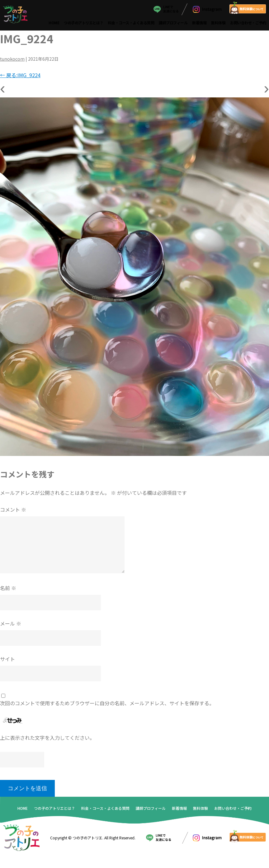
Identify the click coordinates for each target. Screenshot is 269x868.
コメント (13, 509)
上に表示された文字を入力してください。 (47, 738)
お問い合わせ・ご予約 (248, 23)
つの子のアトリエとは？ (84, 23)
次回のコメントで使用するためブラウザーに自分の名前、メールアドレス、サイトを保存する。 (107, 703)
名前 (8, 588)
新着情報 (199, 23)
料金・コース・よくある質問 (131, 23)
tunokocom (12, 59)
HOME (54, 23)
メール (11, 623)
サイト (7, 659)
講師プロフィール (173, 23)
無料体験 (218, 23)
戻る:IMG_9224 (20, 75)
